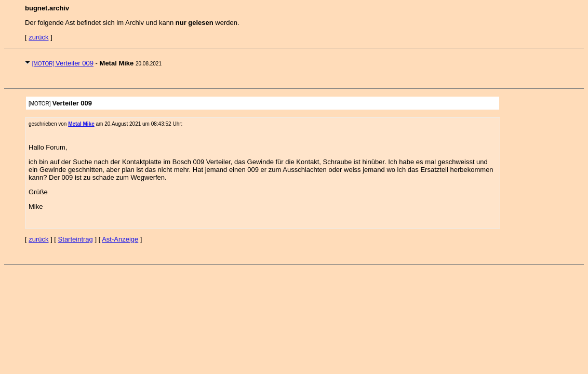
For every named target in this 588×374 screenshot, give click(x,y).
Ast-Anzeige (120, 239)
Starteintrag (76, 239)
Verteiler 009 (63, 63)
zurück (38, 37)
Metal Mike (81, 124)
